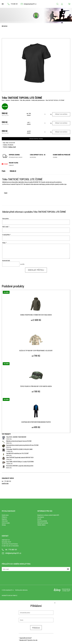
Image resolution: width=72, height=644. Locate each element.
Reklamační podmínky (43, 523)
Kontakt (39, 519)
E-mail (3, 568)
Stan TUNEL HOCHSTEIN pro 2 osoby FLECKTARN (20, 462)
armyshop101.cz (10, 590)
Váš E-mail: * (6, 227)
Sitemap (4, 525)
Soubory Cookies (6, 523)
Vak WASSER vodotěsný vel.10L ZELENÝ (17, 453)
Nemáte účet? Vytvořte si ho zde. (29, 640)
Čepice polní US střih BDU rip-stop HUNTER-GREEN (36, 386)
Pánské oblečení (15, 100)
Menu (6, 26)
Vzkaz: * (4, 243)
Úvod (3, 100)
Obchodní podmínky (42, 521)
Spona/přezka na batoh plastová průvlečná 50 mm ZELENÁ (22, 445)
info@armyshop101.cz (30, 4)
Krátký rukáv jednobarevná (38, 100)
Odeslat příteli (36, 270)
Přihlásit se (4, 517)
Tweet (6, 193)
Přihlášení (36, 628)
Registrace (4, 519)
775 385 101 (14, 4)
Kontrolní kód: (6, 261)
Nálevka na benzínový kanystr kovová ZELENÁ (19, 441)
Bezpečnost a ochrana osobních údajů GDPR (48, 515)
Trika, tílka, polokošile (25, 100)
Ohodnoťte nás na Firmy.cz (10, 595)
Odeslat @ (13, 171)
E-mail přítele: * (6, 235)
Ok (68, 569)
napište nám (5, 483)
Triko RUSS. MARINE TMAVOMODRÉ (16, 437)
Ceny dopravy (41, 517)
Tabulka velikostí (41, 525)
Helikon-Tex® (12, 147)
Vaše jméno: (6, 219)
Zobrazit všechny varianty (36, 139)
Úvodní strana (5, 515)
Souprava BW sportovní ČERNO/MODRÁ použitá (36, 422)
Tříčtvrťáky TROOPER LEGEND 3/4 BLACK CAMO (19, 449)
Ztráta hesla (5, 521)
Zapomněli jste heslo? (26, 638)
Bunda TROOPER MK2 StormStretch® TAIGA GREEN (36, 315)
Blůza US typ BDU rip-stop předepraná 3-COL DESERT (36, 351)
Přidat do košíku (61, 114)
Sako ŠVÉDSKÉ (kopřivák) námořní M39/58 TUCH (20, 457)
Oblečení (8, 100)
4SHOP (68, 591)
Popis (4, 171)
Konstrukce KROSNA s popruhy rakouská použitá (20, 466)
